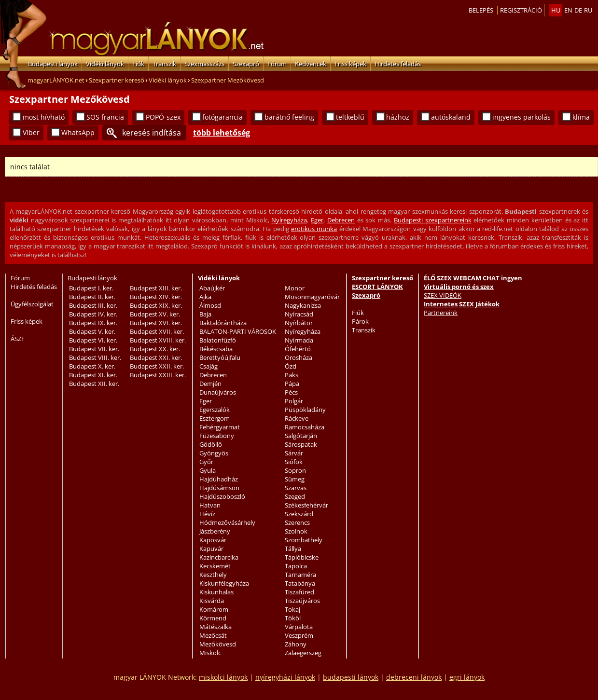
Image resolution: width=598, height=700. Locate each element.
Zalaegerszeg (303, 653)
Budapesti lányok (53, 64)
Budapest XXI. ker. (156, 357)
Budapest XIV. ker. (156, 297)
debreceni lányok (414, 677)
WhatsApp (78, 132)
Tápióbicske (302, 557)
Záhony (296, 644)
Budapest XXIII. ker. (158, 375)
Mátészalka (216, 627)
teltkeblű (350, 117)
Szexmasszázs (204, 64)
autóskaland (451, 117)
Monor (295, 288)
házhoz (398, 117)
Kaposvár (213, 540)
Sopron (295, 470)
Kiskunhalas (216, 592)
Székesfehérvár (306, 505)
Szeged (295, 496)
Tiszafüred (299, 592)
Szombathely (304, 540)
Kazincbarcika (219, 557)
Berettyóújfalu (220, 357)
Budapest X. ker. (92, 366)
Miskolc (210, 653)
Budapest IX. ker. (93, 323)
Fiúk (138, 64)
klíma (581, 117)
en (568, 10)
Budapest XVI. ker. (156, 323)
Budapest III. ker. (93, 305)
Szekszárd (299, 514)
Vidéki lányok (105, 64)
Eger (317, 220)
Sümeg (295, 479)
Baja (205, 314)
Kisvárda (212, 601)
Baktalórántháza (223, 323)
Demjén (210, 384)
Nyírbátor (299, 323)
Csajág (209, 366)
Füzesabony (217, 436)
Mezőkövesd (218, 644)
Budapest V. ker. (92, 331)
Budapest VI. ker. (93, 340)
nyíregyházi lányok (285, 677)
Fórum (277, 64)
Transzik (164, 64)
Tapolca (296, 566)
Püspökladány (305, 410)
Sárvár (294, 453)
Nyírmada (299, 340)
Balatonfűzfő (218, 340)
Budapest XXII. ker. (157, 366)
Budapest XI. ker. (93, 375)
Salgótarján (301, 436)
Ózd (291, 366)
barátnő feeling (289, 117)
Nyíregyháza (289, 220)
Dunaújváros (218, 392)
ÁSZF (18, 339)
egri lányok (467, 677)
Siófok (294, 462)
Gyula (208, 470)
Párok (360, 321)
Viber (31, 132)
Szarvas (296, 488)
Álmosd (210, 305)
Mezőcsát (213, 635)
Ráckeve (297, 418)
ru (588, 10)
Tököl (293, 618)
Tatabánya (300, 583)
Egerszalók (215, 410)
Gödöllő (211, 444)
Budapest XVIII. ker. (158, 340)
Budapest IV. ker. (93, 314)
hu (556, 10)
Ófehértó (298, 349)
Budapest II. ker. (92, 297)
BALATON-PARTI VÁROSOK (238, 331)
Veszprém (299, 635)
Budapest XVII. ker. (157, 331)
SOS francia (105, 117)
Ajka (205, 297)
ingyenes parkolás (522, 117)
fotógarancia (223, 117)
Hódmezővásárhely (227, 522)
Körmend (213, 618)
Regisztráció (521, 10)
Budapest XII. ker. (94, 384)
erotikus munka (314, 229)
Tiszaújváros (302, 601)
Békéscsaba (216, 349)
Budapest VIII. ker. (95, 357)
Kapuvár (211, 549)
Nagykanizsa (303, 305)
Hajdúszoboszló (222, 496)
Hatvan (210, 505)
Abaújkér (212, 288)
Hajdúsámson (219, 488)
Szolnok (296, 531)
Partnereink (441, 313)
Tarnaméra (300, 575)
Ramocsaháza (305, 427)
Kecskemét (215, 566)
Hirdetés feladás (398, 64)
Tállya (293, 549)
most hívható (44, 117)
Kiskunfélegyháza (224, 583)
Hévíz (207, 514)
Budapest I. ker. (91, 288)
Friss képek (350, 64)
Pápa (292, 384)
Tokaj (292, 609)
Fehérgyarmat (220, 427)
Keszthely (213, 575)
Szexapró (246, 64)
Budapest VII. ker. (94, 349)
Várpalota (299, 627)
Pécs (291, 392)
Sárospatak (301, 444)
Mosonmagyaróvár (312, 297)
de (578, 10)
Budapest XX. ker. (155, 349)
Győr (206, 462)
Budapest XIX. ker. (156, 305)
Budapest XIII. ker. (156, 288)
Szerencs (297, 522)
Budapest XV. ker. (155, 314)
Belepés (481, 10)
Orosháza (299, 357)
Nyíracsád (299, 314)
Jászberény (215, 531)
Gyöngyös (214, 453)
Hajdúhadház (219, 479)
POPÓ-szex (163, 117)
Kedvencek (311, 64)
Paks (292, 375)
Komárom (214, 609)
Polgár (294, 401)
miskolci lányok (223, 677)
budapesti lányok (351, 677)
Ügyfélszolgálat (32, 304)
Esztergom (215, 418)
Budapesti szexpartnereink (433, 220)
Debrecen (341, 220)
